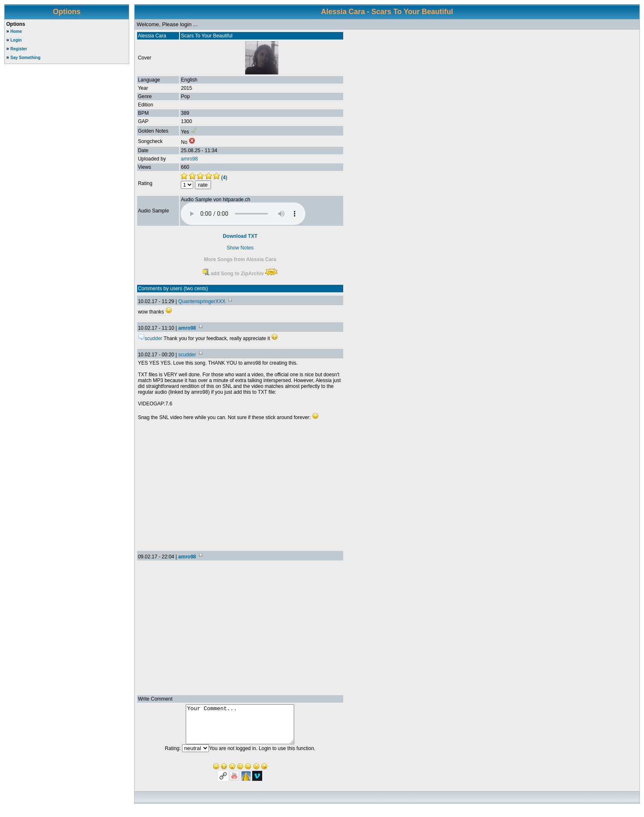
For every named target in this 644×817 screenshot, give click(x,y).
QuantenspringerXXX (202, 301)
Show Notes (240, 248)
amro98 (189, 159)
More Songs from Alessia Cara (240, 259)
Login (16, 40)
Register (19, 49)
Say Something (25, 58)
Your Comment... (240, 728)
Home (16, 31)
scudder (187, 355)
